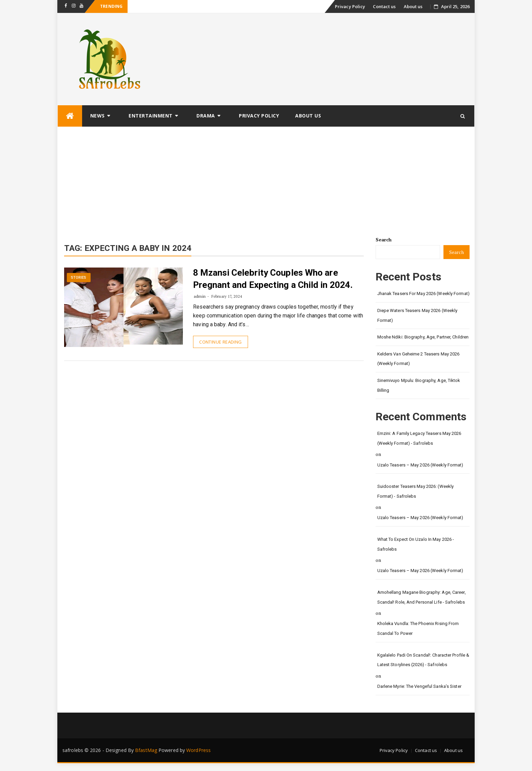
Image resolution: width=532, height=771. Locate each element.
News (98, 116)
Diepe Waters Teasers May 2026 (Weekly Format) (417, 315)
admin (200, 296)
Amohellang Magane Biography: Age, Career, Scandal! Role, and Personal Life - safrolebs (422, 597)
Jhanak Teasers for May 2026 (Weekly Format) (423, 293)
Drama (206, 116)
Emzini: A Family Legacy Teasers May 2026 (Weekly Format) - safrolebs (419, 438)
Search (384, 240)
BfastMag (146, 750)
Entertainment (151, 116)
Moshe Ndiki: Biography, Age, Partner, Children (423, 337)
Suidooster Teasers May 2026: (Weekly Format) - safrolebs (416, 491)
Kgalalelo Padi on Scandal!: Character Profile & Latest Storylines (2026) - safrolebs (423, 660)
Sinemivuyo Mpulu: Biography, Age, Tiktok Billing (419, 385)
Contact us (384, 6)
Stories (79, 278)
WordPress (198, 750)
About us (413, 6)
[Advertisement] (266, 178)
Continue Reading (220, 342)
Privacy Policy (350, 6)
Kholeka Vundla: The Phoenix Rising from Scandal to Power (418, 628)
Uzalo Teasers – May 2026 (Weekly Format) (420, 465)
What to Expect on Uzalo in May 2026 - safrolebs (416, 544)
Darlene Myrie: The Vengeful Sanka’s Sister (419, 686)
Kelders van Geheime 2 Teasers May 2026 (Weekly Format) (419, 359)
